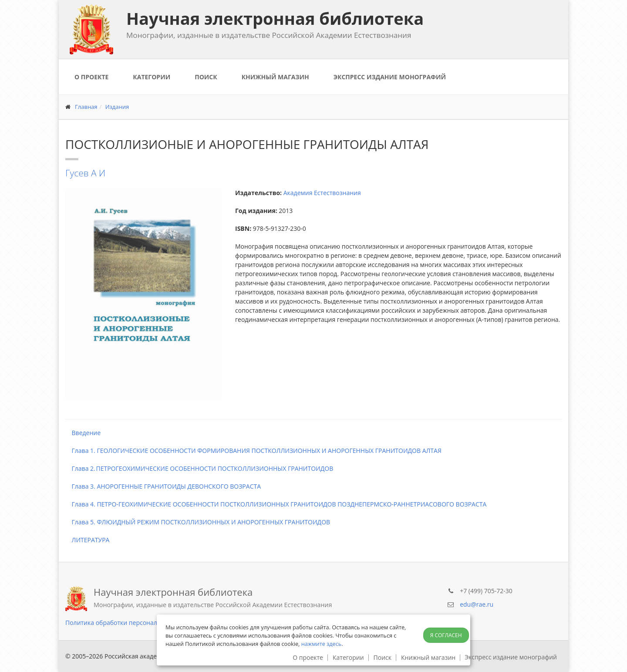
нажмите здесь (322, 644)
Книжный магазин (275, 77)
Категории (152, 77)
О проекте (91, 77)
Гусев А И (85, 173)
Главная (86, 107)
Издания (117, 107)
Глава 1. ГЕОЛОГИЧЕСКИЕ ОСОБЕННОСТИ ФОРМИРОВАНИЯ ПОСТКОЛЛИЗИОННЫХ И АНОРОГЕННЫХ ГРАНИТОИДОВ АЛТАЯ (253, 451)
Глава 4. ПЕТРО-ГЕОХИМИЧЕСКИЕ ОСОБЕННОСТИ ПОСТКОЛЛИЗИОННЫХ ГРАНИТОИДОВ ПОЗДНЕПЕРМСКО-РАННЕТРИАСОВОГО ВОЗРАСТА (276, 504)
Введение (83, 433)
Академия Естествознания (322, 193)
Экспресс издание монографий (390, 77)
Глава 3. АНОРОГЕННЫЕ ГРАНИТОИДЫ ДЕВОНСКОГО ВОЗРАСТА (163, 486)
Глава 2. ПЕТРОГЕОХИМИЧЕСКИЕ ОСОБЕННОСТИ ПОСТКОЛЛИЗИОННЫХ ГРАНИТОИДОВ (199, 468)
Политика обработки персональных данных (131, 623)
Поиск (206, 77)
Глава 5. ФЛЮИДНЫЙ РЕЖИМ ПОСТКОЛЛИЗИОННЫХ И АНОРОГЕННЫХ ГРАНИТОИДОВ (198, 522)
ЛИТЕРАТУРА (87, 540)
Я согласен (446, 635)
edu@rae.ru (477, 604)
